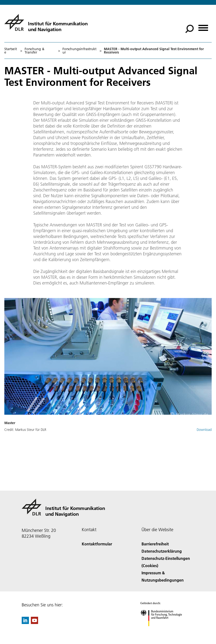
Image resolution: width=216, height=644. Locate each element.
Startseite (11, 51)
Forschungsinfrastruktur (79, 51)
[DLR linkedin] (25, 622)
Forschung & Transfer (34, 51)
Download (204, 430)
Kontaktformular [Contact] (97, 544)
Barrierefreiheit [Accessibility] (155, 544)
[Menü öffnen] (203, 26)
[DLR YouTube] (34, 622)
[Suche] (189, 29)
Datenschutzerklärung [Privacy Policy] (162, 551)
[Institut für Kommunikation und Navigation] (46, 22)
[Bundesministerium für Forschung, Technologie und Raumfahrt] (164, 630)
